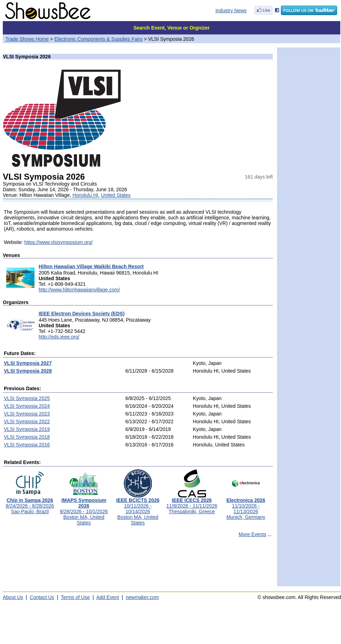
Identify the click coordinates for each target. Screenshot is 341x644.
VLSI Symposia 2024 (27, 406)
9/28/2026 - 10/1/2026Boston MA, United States (84, 509)
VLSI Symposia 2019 (27, 429)
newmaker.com (142, 597)
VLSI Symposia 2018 (27, 437)
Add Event (108, 597)
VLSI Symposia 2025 (27, 398)
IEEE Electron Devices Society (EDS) (82, 314)
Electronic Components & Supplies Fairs (99, 39)
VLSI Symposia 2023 (27, 414)
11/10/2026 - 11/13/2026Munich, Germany (246, 506)
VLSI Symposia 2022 (27, 421)
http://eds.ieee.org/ (59, 337)
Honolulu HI (85, 195)
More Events (253, 534)
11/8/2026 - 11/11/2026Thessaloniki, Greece (192, 504)
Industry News (231, 11)
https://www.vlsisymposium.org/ (59, 242)
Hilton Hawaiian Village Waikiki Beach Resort (91, 266)
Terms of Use (75, 597)
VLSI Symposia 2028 (28, 371)
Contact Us (42, 597)
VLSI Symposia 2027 (28, 363)
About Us (13, 597)
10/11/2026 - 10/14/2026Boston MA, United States (138, 509)
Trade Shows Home (27, 39)
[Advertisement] (138, 565)
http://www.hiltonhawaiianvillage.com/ (79, 290)
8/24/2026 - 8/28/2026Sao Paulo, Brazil (30, 504)
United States (116, 195)
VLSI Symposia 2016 (27, 445)
